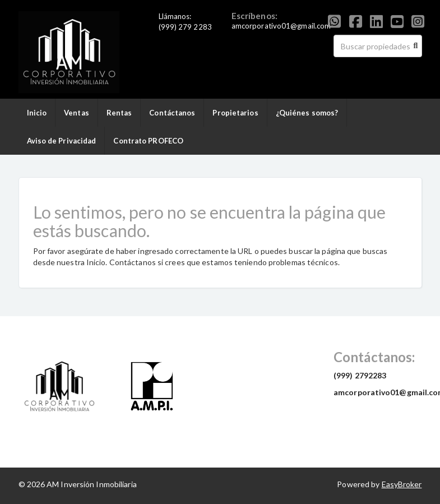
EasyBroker (402, 484)
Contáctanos (172, 113)
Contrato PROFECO (148, 141)
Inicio (37, 113)
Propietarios (235, 113)
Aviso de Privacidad (62, 141)
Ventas (77, 113)
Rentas (119, 113)
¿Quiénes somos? (307, 113)
